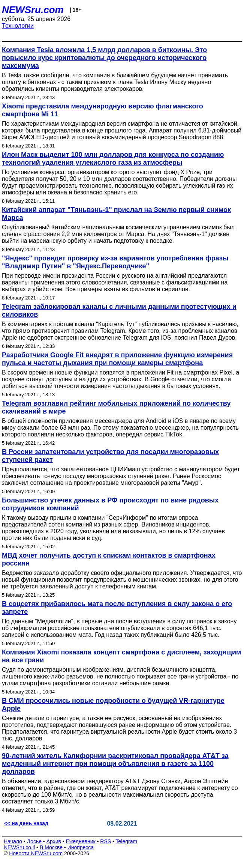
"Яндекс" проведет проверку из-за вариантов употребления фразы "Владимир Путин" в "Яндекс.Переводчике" (115, 262)
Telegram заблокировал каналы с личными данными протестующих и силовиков (119, 311)
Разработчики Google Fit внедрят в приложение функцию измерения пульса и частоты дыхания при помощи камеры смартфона (117, 359)
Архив (54, 841)
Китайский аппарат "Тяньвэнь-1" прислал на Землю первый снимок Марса (116, 214)
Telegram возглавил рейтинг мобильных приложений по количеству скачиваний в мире (116, 407)
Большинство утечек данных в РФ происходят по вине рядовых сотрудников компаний (110, 504)
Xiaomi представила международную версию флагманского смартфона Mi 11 (103, 110)
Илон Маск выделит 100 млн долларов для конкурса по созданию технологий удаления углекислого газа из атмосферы (113, 159)
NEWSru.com (33, 10)
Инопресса (81, 847)
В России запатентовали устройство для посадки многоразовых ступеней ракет (110, 456)
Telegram (127, 841)
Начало (13, 841)
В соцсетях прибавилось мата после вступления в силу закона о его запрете (117, 608)
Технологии (18, 26)
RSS (106, 841)
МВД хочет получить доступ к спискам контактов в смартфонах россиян (109, 559)
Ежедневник (81, 841)
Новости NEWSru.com (36, 853)
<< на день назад (26, 823)
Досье (34, 841)
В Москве (51, 847)
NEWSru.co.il (19, 847)
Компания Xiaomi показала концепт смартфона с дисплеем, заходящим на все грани (121, 656)
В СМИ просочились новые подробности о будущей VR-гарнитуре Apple (113, 705)
